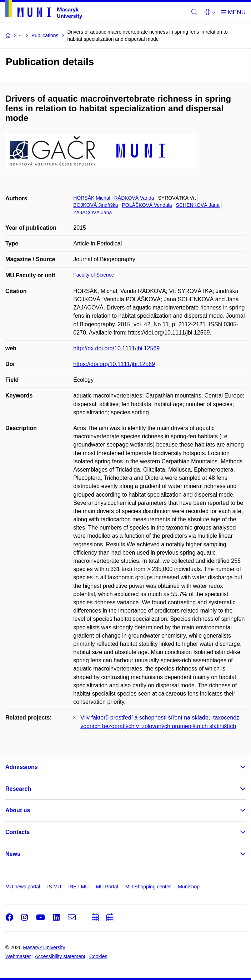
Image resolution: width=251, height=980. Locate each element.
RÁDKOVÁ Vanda (134, 198)
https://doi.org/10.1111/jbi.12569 (114, 364)
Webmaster (18, 956)
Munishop (189, 887)
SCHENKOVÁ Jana (198, 205)
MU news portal (23, 887)
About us (18, 810)
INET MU (78, 887)
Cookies (98, 956)
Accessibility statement (60, 956)
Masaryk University (44, 947)
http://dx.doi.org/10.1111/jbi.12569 (116, 348)
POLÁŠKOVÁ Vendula (147, 205)
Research (18, 789)
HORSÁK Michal (92, 198)
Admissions (22, 767)
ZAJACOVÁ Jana (92, 213)
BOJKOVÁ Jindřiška (96, 205)
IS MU (54, 887)
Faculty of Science (94, 275)
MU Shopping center (148, 887)
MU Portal (107, 887)
